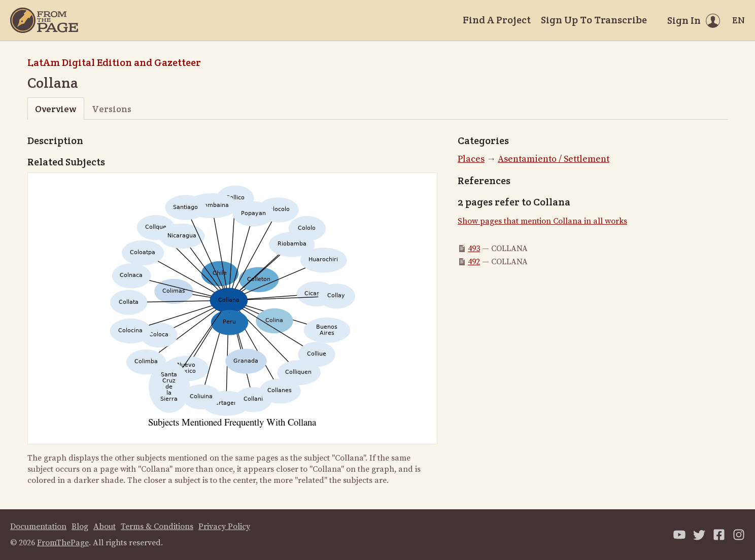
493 (474, 249)
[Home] (44, 20)
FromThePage (63, 543)
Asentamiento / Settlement (554, 159)
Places (471, 159)
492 (474, 262)
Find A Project (497, 20)
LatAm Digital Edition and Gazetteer (114, 62)
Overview (56, 109)
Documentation (38, 527)
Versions (112, 109)
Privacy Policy (224, 527)
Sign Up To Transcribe (594, 20)
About (105, 527)
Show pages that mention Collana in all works (542, 221)
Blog (80, 527)
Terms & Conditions (157, 527)
